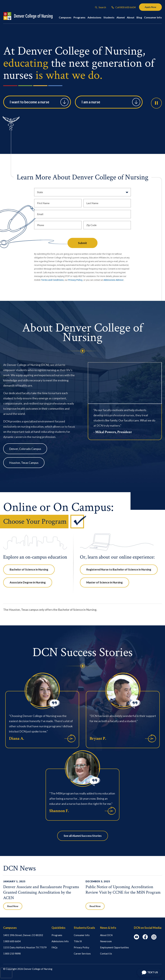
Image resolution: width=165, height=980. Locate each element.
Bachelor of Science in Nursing (29, 569)
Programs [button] (79, 17)
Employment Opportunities (114, 947)
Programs (57, 935)
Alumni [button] (121, 17)
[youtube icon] (136, 939)
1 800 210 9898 (12, 954)
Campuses (10, 928)
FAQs (55, 947)
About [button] (131, 17)
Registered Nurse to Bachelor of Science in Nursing (119, 569)
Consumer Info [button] (153, 17)
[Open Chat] (150, 973)
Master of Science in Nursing (104, 582)
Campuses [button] (65, 17)
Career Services (82, 954)
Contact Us (106, 954)
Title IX (78, 941)
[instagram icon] (154, 939)
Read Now (13, 906)
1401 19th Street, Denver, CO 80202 (23, 935)
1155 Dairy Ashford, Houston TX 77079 (25, 947)
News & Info (108, 928)
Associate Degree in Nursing (28, 582)
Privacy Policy (82, 947)
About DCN (106, 935)
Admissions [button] (94, 17)
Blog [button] (139, 17)
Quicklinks (58, 928)
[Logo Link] (31, 16)
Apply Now (150, 7)
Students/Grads (84, 928)
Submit (82, 243)
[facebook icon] (145, 939)
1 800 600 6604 (12, 941)
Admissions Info (60, 941)
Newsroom (106, 941)
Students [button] (109, 17)
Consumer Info (82, 935)
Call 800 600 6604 (124, 7)
